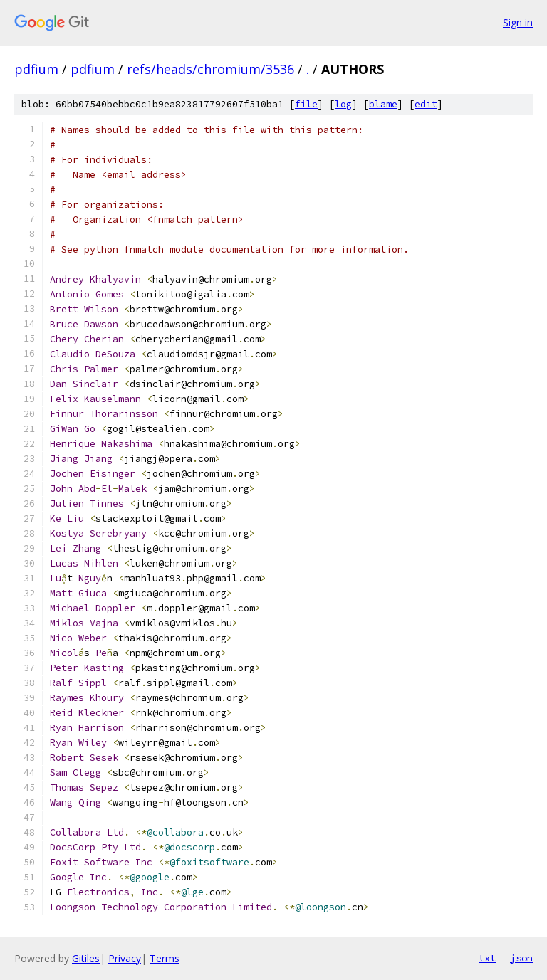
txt (487, 958)
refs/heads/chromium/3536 (210, 69)
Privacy (125, 958)
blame (383, 104)
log (343, 104)
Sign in (518, 22)
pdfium (36, 69)
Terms (165, 958)
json (521, 958)
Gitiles (86, 958)
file (306, 104)
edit (426, 104)
